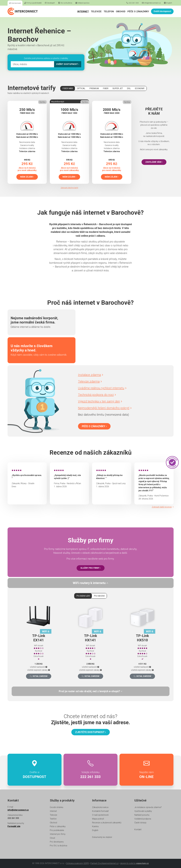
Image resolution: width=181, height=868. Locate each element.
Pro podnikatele (57, 830)
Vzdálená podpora (143, 819)
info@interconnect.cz (151, 3)
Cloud (52, 838)
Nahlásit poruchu (142, 815)
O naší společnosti (100, 815)
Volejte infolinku (90, 770)
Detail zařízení (39, 676)
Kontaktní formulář (100, 811)
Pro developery (57, 842)
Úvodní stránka (56, 807)
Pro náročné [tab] (99, 596)
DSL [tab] (129, 88)
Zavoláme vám (154, 162)
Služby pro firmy (91, 568)
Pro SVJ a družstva (58, 846)
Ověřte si (35, 770)
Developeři (50, 3)
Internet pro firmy (58, 834)
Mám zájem (27, 177)
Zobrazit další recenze (163, 507)
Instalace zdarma (91, 375)
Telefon (109, 11)
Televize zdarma (90, 381)
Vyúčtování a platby (143, 811)
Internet (83, 11)
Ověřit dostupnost (162, 11)
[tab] (91, 583)
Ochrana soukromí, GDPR (77, 863)
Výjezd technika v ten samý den (100, 401)
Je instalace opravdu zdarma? (148, 807)
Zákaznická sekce (100, 807)
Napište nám (146, 770)
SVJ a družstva (65, 3)
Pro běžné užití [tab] (83, 596)
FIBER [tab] (106, 88)
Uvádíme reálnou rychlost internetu (102, 388)
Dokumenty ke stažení (102, 837)
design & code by (134, 863)
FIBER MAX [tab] (68, 88)
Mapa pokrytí (98, 819)
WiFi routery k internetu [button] (90, 583)
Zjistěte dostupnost (91, 732)
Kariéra (95, 826)
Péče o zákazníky (138, 11)
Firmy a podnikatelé (33, 3)
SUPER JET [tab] (118, 88)
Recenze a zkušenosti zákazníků (107, 823)
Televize (96, 11)
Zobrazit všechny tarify (69, 188)
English (168, 3)
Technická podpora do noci (97, 395)
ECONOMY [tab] (140, 88)
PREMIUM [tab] (94, 88)
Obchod (121, 11)
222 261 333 (132, 3)
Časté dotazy (140, 823)
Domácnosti (15, 3)
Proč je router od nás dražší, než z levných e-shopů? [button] (91, 691)
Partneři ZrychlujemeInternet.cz (104, 863)
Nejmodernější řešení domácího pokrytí (105, 408)
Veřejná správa (82, 3)
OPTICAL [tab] (81, 88)
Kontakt (138, 829)
